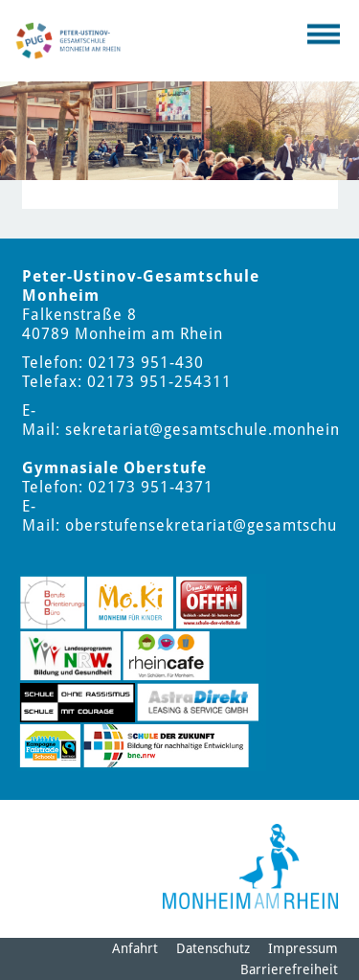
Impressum (303, 948)
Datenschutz (213, 948)
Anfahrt (135, 948)
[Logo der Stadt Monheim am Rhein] (250, 866)
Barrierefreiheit (289, 969)
